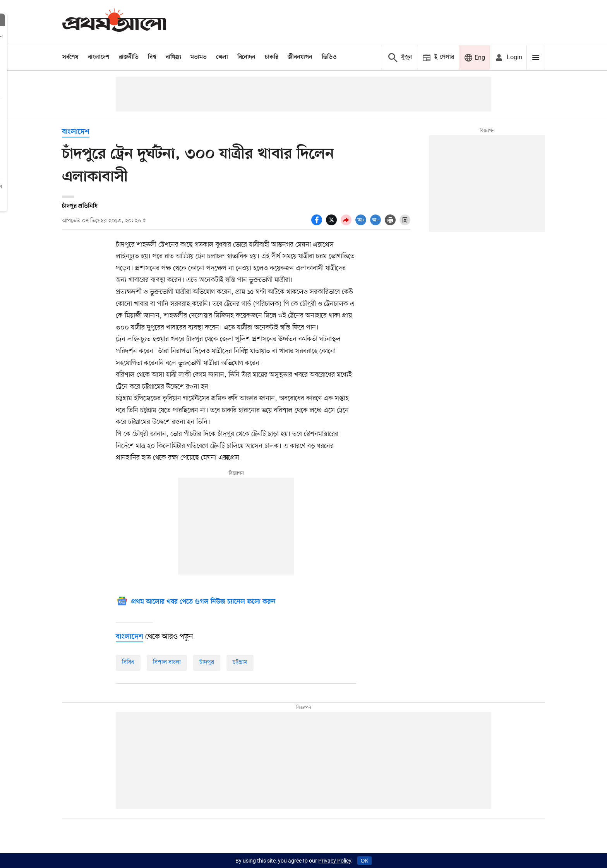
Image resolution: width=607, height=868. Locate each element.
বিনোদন (246, 57)
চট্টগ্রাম (240, 662)
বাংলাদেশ (99, 57)
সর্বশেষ (70, 57)
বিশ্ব (152, 57)
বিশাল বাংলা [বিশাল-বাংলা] (167, 662)
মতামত (199, 57)
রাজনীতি (129, 57)
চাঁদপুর (207, 662)
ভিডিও (329, 57)
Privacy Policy (335, 861)
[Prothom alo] (114, 22)
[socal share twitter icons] (333, 223)
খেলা (222, 57)
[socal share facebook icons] (319, 223)
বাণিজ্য (173, 57)
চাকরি (272, 57)
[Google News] (196, 602)
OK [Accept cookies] (364, 861)
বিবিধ (128, 662)
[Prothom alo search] (399, 57)
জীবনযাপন (300, 57)
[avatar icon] (508, 57)
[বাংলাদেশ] (129, 637)
